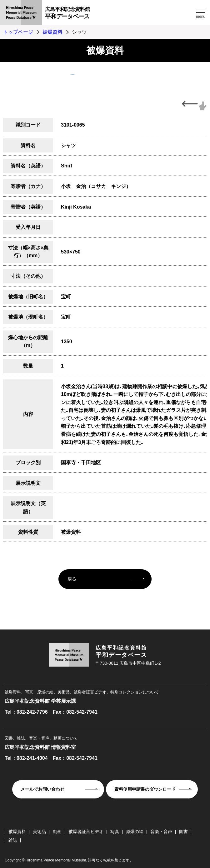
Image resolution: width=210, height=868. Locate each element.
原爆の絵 (135, 832)
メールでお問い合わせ (42, 789)
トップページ (18, 32)
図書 (183, 832)
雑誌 (13, 840)
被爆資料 (52, 32)
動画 (57, 832)
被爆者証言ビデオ (86, 832)
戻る (72, 579)
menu (201, 17)
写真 (115, 832)
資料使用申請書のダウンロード (145, 789)
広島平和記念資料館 (120, 14)
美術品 (39, 832)
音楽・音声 (161, 832)
